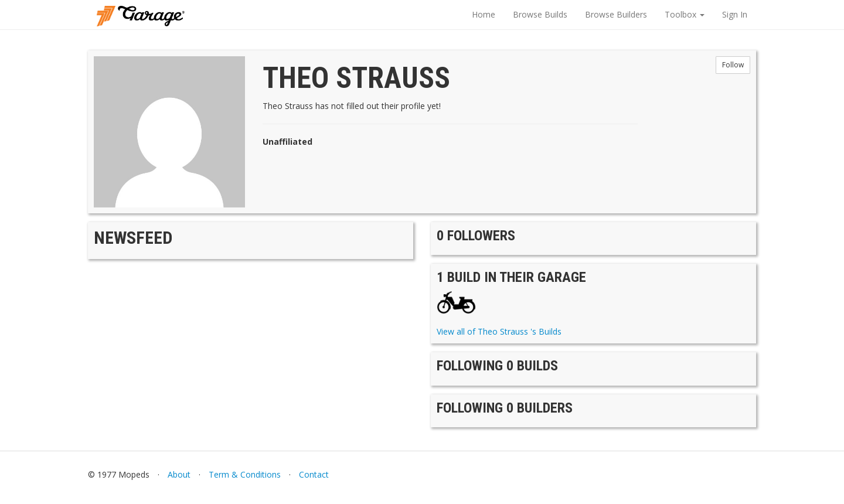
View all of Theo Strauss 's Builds (499, 331)
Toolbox (685, 14)
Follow (733, 65)
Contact (314, 474)
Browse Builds (540, 14)
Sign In (735, 14)
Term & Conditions (245, 474)
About (179, 474)
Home (484, 14)
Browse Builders (616, 14)
